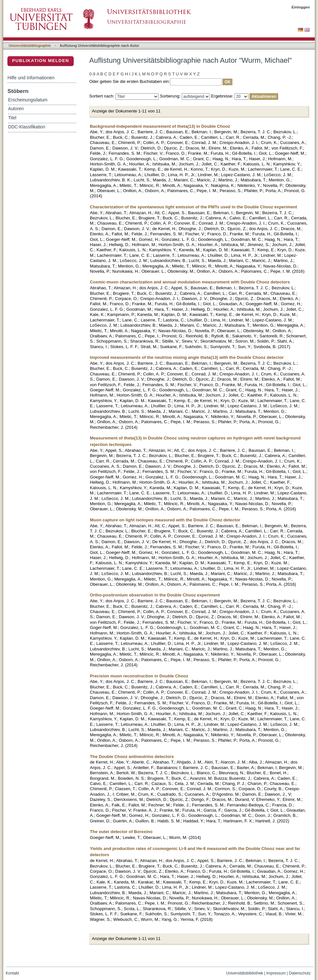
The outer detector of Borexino (121, 832)
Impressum (276, 973)
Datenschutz (300, 973)
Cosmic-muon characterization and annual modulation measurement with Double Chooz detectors (190, 282)
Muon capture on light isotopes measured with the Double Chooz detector (165, 520)
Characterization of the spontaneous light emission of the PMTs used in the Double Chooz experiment (194, 207)
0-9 (92, 74)
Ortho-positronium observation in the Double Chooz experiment (155, 595)
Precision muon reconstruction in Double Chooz (139, 676)
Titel (12, 118)
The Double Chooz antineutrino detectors (132, 757)
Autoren (16, 109)
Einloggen (301, 7)
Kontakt (12, 973)
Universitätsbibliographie (30, 46)
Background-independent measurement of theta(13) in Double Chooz (160, 126)
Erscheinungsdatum (28, 100)
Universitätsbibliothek (245, 973)
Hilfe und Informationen (31, 78)
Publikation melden (41, 61)
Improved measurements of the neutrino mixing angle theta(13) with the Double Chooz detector (187, 357)
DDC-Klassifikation (27, 127)
